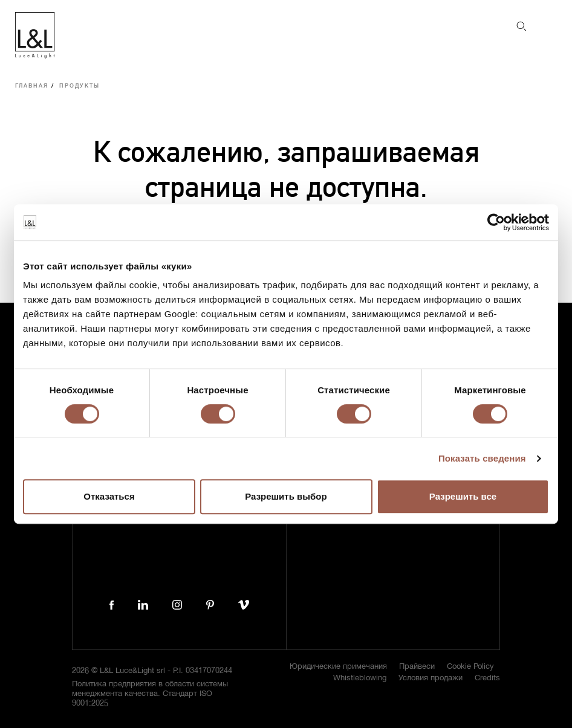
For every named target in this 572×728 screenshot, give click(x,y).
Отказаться (109, 496)
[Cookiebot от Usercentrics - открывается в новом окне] (496, 222)
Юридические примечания (338, 667)
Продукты (80, 86)
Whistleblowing (360, 678)
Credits (487, 678)
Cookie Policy (470, 667)
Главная (32, 86)
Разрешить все (463, 496)
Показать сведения (482, 458)
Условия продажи (431, 678)
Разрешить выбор (286, 496)
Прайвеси (417, 667)
